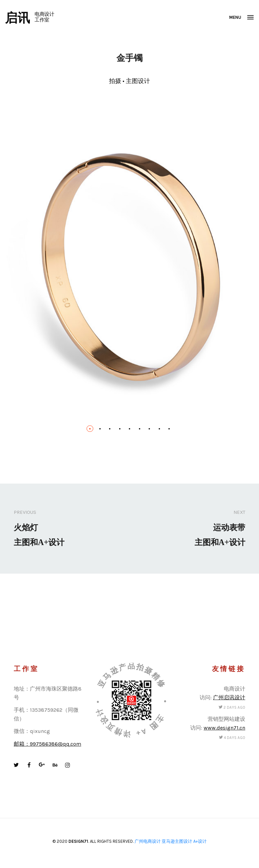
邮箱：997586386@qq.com (47, 744)
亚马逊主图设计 (177, 841)
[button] (90, 429)
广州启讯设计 (229, 697)
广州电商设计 (148, 841)
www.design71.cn (224, 728)
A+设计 (200, 841)
